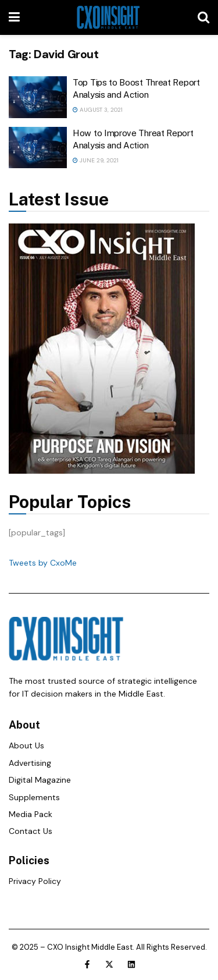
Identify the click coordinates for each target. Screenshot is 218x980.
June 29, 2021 (96, 160)
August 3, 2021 (98, 110)
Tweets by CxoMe (43, 563)
